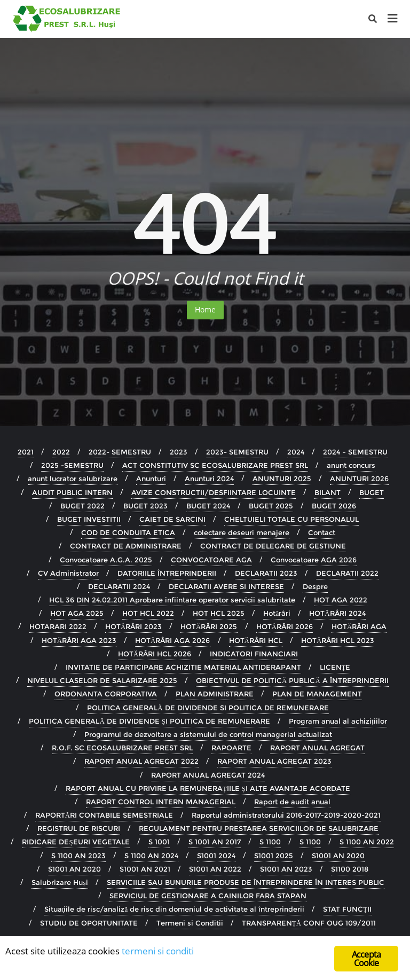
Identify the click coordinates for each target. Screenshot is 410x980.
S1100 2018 (350, 869)
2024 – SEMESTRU (355, 452)
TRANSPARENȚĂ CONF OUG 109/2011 (309, 923)
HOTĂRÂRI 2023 (133, 626)
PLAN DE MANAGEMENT (317, 694)
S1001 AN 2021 (145, 869)
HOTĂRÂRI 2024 (337, 613)
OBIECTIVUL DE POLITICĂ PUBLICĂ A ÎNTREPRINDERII (292, 680)
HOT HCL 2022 (148, 613)
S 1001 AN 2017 (215, 842)
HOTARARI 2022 (58, 626)
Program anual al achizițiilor (338, 721)
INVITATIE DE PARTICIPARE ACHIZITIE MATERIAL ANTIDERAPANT (183, 667)
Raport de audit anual (292, 802)
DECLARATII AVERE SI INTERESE (226, 586)
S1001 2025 (274, 856)
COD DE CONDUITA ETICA (128, 532)
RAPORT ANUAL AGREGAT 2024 (208, 775)
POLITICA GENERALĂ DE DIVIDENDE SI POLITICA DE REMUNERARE (208, 708)
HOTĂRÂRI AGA (359, 626)
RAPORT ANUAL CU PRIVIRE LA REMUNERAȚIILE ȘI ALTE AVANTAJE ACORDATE (208, 788)
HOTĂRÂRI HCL (256, 640)
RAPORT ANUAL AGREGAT (317, 748)
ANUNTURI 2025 (282, 479)
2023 (179, 452)
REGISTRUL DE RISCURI (79, 828)
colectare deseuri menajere (242, 532)
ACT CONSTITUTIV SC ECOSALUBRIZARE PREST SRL (215, 465)
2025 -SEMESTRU (72, 465)
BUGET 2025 (271, 506)
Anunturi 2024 (209, 479)
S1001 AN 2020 (338, 856)
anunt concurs (351, 465)
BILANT (328, 492)
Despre (315, 586)
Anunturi (151, 479)
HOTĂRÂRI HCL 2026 (155, 654)
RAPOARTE (231, 748)
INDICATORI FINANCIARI (254, 654)
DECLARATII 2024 (119, 586)
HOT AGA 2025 (77, 613)
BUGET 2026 (334, 506)
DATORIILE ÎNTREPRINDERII (167, 573)
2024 (296, 452)
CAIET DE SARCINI (172, 519)
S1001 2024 (216, 856)
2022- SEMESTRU (120, 452)
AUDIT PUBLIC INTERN (72, 492)
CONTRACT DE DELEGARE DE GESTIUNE (273, 546)
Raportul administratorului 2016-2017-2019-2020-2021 (286, 815)
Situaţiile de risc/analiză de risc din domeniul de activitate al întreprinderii (174, 909)
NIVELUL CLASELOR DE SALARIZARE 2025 (102, 680)
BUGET (372, 492)
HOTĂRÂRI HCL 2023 (338, 640)
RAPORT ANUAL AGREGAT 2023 (274, 761)
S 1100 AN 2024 (151, 856)
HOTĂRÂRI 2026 (285, 626)
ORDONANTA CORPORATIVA (106, 694)
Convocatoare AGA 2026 (314, 560)
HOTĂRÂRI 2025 (209, 626)
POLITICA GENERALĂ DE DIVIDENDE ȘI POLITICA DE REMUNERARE (149, 721)
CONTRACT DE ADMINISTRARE (126, 546)
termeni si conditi (158, 951)
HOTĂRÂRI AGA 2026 (172, 640)
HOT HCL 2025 (219, 613)
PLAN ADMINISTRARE (215, 694)
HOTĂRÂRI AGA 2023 (79, 640)
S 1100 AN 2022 (367, 842)
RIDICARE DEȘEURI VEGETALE (76, 842)
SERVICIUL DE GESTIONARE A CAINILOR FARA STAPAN (208, 896)
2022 (61, 452)
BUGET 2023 (145, 506)
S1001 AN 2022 (215, 869)
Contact (322, 532)
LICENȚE (335, 667)
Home (205, 309)
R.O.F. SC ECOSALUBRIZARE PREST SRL (122, 748)
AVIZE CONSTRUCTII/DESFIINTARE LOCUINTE (214, 492)
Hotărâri (277, 613)
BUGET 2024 (208, 506)
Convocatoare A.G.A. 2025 (106, 560)
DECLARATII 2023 (266, 573)
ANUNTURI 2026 (359, 479)
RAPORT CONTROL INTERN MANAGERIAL (161, 802)
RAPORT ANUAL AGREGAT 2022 (141, 761)
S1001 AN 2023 (286, 869)
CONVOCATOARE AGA (211, 560)
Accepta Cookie (366, 959)
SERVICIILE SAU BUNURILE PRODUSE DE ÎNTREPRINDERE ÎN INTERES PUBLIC (246, 882)
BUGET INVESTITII (89, 519)
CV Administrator (68, 573)
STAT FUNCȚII (347, 909)
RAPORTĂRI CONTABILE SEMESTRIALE (104, 815)
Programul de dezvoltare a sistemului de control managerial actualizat (208, 734)
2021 (26, 452)
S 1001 (159, 842)
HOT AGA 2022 (341, 600)
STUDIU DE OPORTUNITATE (89, 923)
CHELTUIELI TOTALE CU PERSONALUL (291, 519)
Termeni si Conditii (190, 923)
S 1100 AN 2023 (78, 856)
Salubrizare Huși (60, 882)
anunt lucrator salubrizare (73, 479)
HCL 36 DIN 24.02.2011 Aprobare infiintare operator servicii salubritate (172, 600)
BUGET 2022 (82, 506)
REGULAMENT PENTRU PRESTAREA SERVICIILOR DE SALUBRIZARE (259, 828)
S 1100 (270, 842)
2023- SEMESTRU (237, 452)
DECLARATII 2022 (347, 573)
